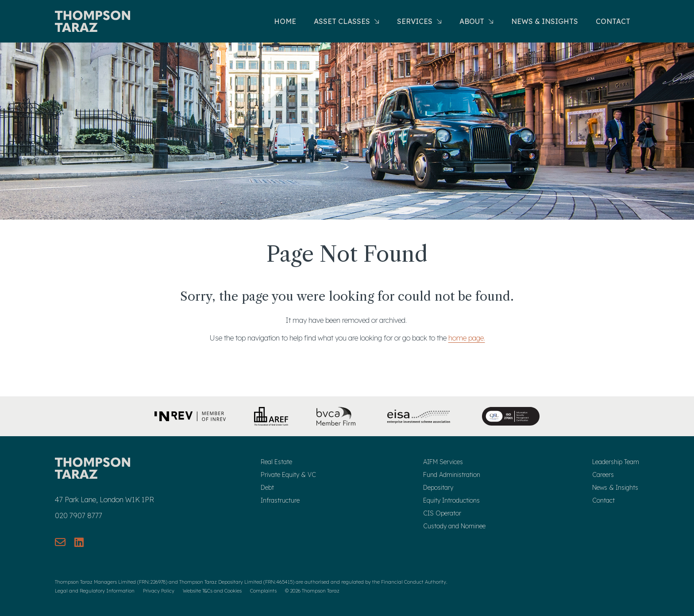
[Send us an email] (60, 542)
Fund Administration (452, 475)
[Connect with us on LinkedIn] (79, 542)
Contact (613, 21)
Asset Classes (347, 21)
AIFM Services (443, 462)
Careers (603, 475)
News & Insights (545, 21)
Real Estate (276, 462)
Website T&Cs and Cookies (212, 591)
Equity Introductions (451, 500)
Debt (267, 488)
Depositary (438, 488)
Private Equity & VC (288, 475)
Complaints (263, 591)
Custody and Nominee (454, 526)
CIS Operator (442, 513)
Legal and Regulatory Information (95, 591)
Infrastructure (280, 500)
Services (419, 21)
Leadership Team (616, 462)
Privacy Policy (159, 591)
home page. (467, 338)
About (476, 21)
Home (285, 21)
